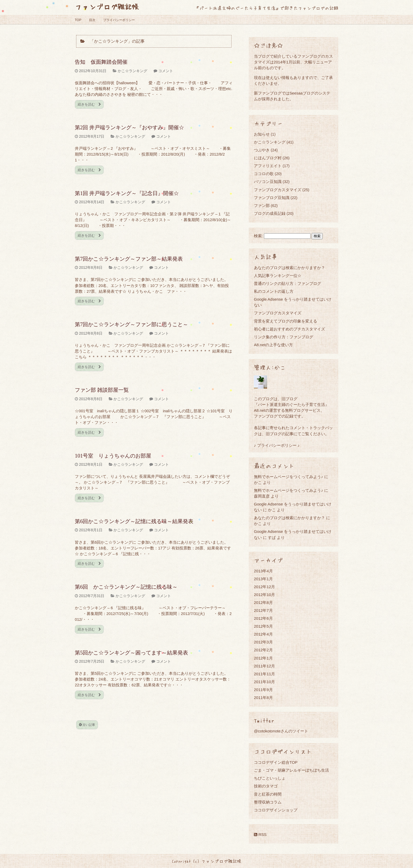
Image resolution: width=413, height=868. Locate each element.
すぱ (272, 537)
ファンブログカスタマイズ (278, 190)
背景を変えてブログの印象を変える (286, 321)
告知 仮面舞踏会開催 (101, 62)
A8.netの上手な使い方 (273, 345)
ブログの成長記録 (270, 213)
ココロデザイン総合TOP (276, 762)
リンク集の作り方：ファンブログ (284, 337)
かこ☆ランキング (132, 71)
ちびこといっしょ (270, 778)
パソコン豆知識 (268, 182)
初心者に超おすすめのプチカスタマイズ (289, 329)
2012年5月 (263, 626)
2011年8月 (263, 698)
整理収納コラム (268, 802)
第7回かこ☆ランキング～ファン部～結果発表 (129, 259)
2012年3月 (263, 642)
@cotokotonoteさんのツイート (281, 731)
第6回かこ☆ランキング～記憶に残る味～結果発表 (134, 521)
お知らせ (262, 134)
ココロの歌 (264, 174)
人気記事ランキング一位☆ (278, 276)
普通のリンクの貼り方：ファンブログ (287, 283)
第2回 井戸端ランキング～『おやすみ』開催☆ (129, 127)
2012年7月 (263, 610)
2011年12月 (264, 666)
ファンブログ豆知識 (272, 198)
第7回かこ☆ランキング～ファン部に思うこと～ (131, 324)
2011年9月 (263, 690)
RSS (260, 834)
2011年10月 (264, 682)
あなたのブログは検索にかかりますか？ (289, 268)
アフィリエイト (268, 166)
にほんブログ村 (268, 158)
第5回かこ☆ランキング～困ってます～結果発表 (131, 653)
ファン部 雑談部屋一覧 (102, 390)
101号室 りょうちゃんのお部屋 (113, 456)
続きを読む (89, 104)
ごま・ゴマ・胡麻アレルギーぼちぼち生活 (291, 770)
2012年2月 (263, 650)
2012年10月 (264, 595)
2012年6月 (263, 618)
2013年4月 (263, 571)
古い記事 (87, 725)
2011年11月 (264, 674)
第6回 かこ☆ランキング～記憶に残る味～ (126, 587)
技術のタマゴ (266, 786)
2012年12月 (264, 587)
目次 (92, 20)
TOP (78, 20)
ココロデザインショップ (276, 810)
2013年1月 (263, 579)
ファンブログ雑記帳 (107, 6)
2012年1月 (263, 658)
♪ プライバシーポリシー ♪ (277, 445)
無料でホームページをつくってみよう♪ (289, 477)
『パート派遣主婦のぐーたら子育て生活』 (291, 405)
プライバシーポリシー (119, 20)
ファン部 (262, 205)
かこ (272, 510)
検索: (258, 236)
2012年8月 (263, 602)
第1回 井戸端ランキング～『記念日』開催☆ (127, 193)
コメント (166, 71)
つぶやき (262, 150)
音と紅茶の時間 (268, 794)
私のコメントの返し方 (274, 291)
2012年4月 (263, 634)
